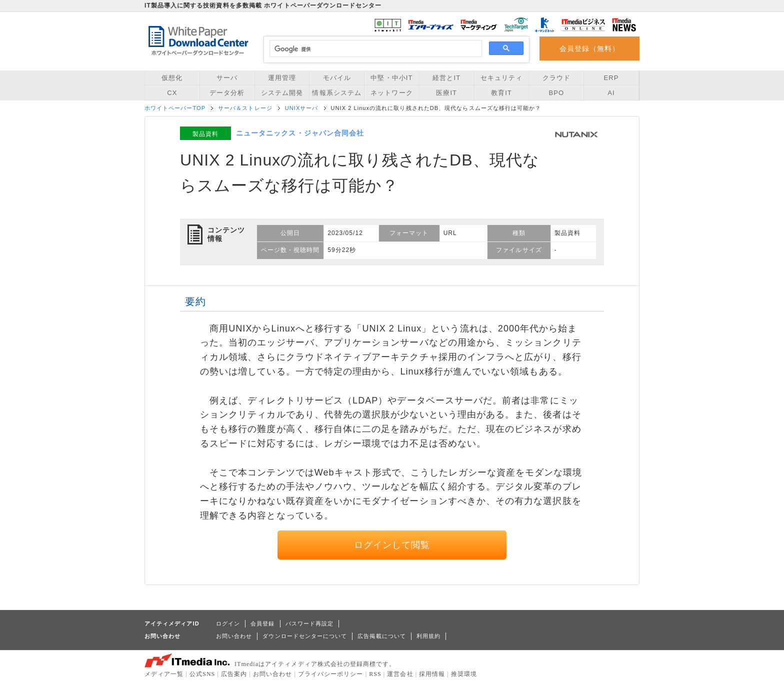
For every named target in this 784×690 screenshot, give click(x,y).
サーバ (227, 78)
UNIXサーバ (302, 108)
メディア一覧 (164, 674)
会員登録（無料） (590, 48)
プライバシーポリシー (331, 674)
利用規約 (428, 636)
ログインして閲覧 (392, 545)
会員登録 (262, 623)
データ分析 (227, 93)
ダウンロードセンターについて (305, 636)
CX (172, 93)
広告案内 (234, 674)
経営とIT (446, 78)
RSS (375, 674)
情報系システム (336, 93)
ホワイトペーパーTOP (175, 108)
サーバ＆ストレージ (245, 108)
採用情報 (432, 674)
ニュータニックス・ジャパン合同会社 (300, 133)
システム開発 (282, 93)
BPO (556, 93)
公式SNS (202, 674)
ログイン (228, 623)
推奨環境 (464, 674)
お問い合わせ (234, 636)
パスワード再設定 (310, 623)
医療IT (446, 93)
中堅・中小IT (391, 78)
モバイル (337, 78)
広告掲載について (382, 636)
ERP (611, 78)
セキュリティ (501, 78)
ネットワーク (391, 93)
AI (611, 93)
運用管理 (282, 78)
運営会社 (400, 674)
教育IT (501, 93)
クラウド (556, 78)
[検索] (374, 49)
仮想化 (172, 78)
